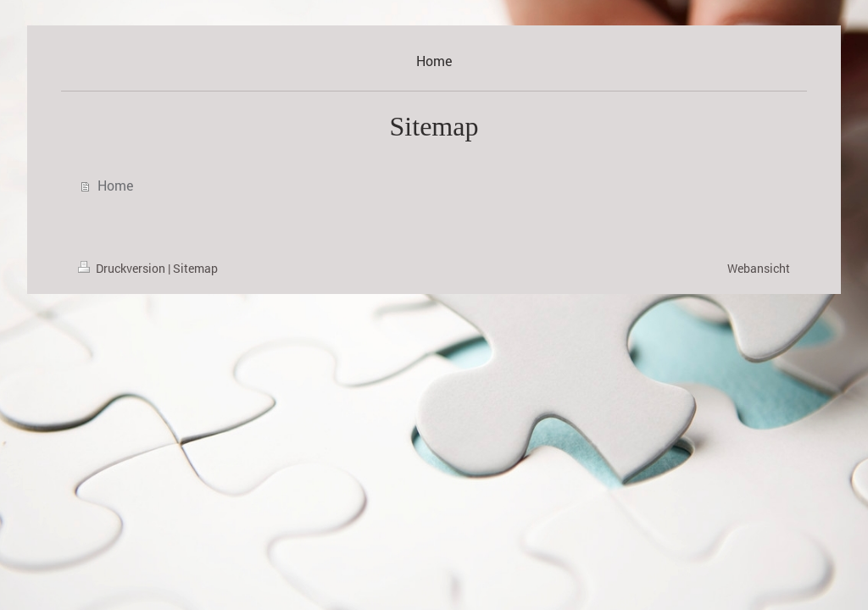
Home (115, 185)
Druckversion (123, 268)
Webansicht (759, 268)
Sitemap (195, 268)
